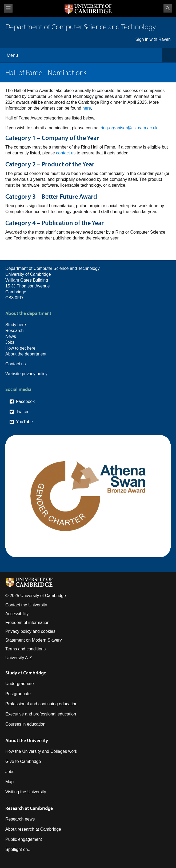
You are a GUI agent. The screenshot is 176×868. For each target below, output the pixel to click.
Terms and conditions (25, 649)
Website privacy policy (26, 374)
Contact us (15, 364)
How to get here (20, 348)
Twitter (22, 412)
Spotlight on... (18, 849)
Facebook (25, 401)
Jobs (10, 342)
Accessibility (17, 614)
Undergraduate (20, 684)
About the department (26, 354)
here (87, 108)
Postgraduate (18, 694)
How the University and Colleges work (41, 751)
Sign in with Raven (153, 39)
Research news (20, 819)
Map (9, 782)
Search (168, 8)
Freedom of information (27, 623)
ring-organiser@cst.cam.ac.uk (129, 128)
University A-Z (19, 658)
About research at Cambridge (33, 829)
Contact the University (26, 605)
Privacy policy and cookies (30, 631)
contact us (66, 153)
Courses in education (25, 724)
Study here (16, 325)
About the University (27, 740)
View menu (8, 8)
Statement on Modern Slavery (34, 640)
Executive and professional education (41, 714)
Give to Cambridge (23, 761)
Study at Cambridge (26, 673)
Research (14, 331)
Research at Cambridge (29, 808)
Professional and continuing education (41, 704)
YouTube (24, 422)
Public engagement (24, 839)
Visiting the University (26, 792)
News (11, 336)
